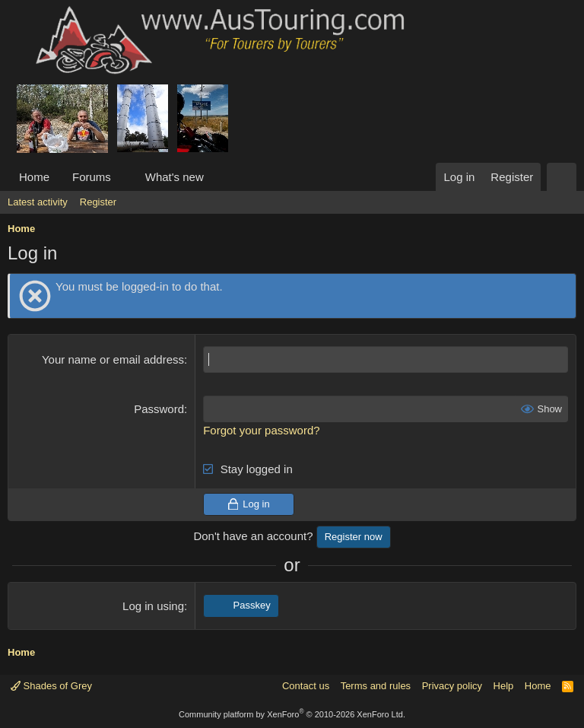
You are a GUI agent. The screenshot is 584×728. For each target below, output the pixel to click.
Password (159, 409)
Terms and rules (376, 686)
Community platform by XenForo (292, 714)
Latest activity (38, 202)
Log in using (153, 606)
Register (98, 202)
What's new (175, 177)
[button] (123, 177)
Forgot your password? (261, 430)
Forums (92, 177)
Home (34, 177)
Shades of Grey (51, 686)
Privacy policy (452, 686)
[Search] (562, 177)
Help (504, 686)
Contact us (306, 686)
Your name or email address (113, 359)
